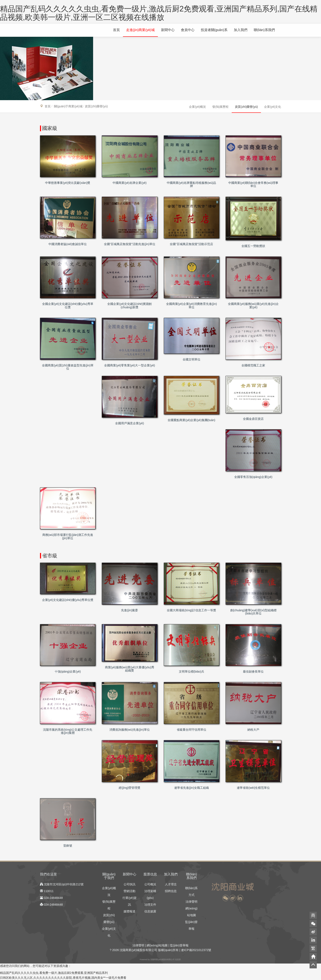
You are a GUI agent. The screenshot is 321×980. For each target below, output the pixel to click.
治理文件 (150, 905)
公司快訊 (130, 884)
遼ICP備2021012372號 (196, 950)
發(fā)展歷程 (220, 107)
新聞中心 (168, 30)
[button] (226, 898)
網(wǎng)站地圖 (157, 945)
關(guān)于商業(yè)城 (68, 106)
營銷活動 (130, 891)
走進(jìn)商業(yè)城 (140, 30)
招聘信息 (171, 891)
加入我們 (241, 30)
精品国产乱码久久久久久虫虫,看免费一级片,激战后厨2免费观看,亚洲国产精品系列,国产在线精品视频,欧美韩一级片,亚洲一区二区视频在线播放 (159, 13)
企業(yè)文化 (273, 107)
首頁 (116, 30)
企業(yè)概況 (197, 107)
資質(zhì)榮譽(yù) (246, 107)
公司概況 (150, 884)
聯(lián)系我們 (264, 30)
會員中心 (188, 30)
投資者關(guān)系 (214, 30)
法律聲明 (191, 902)
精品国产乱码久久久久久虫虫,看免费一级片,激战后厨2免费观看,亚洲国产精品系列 (54, 973)
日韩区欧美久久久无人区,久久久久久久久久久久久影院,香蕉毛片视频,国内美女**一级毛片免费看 (63, 978)
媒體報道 (130, 911)
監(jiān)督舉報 (179, 945)
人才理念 (171, 884)
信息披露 (150, 911)
